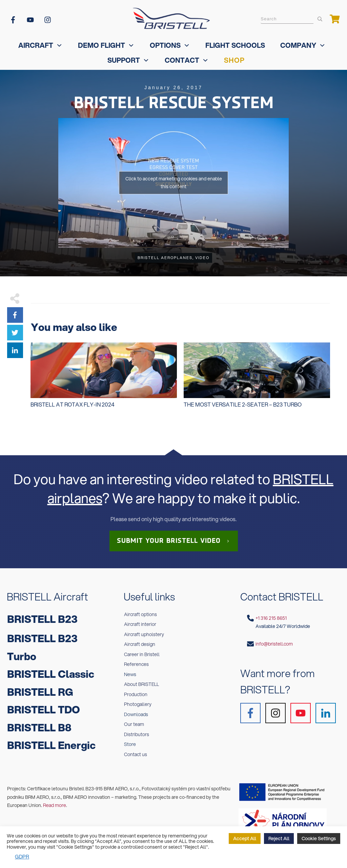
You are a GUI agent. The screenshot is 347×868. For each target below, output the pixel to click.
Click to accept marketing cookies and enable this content (174, 183)
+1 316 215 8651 (271, 618)
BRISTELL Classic (51, 674)
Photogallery (138, 704)
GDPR (22, 856)
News (130, 674)
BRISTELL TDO (44, 709)
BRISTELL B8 (39, 727)
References (136, 664)
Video (202, 258)
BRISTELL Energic (51, 745)
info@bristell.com (274, 644)
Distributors (137, 734)
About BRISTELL (141, 684)
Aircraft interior (140, 624)
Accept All (245, 839)
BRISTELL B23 (42, 619)
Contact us (136, 754)
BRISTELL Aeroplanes (165, 258)
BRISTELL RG (40, 692)
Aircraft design (140, 644)
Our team (134, 724)
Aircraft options (140, 614)
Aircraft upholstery (144, 634)
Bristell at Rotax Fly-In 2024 (104, 379)
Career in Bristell (142, 654)
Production (136, 694)
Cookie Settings (319, 839)
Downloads (136, 714)
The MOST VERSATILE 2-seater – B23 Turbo (257, 379)
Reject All (279, 839)
